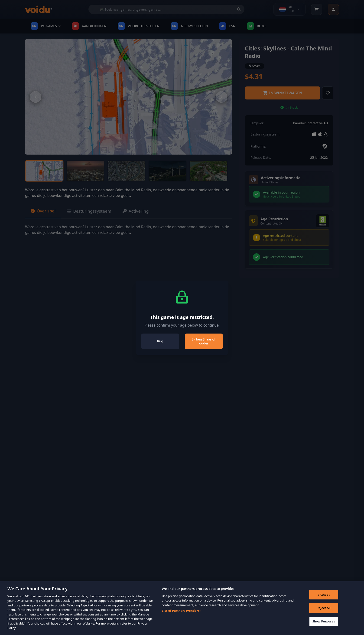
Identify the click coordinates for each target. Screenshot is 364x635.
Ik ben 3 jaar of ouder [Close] (204, 341)
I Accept (324, 600)
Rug (160, 341)
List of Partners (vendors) (181, 616)
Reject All (324, 614)
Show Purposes (324, 627)
